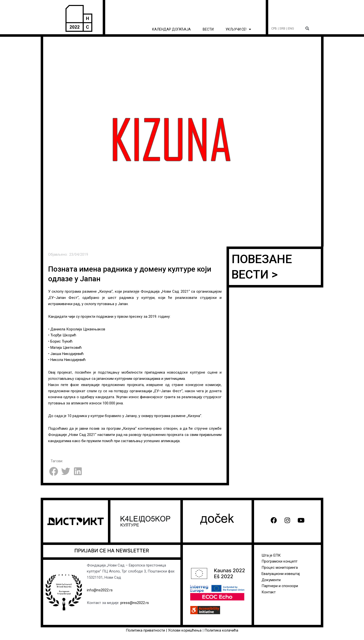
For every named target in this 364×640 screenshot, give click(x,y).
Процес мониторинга (280, 568)
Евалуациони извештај (281, 574)
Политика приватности (145, 630)
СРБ (274, 28)
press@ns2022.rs (135, 603)
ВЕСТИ (208, 29)
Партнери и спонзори (280, 586)
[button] (307, 29)
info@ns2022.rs (100, 590)
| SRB (282, 28)
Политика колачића (221, 630)
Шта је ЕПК (271, 555)
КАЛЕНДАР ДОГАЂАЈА (171, 29)
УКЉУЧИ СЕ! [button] (238, 29)
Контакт (269, 592)
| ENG (290, 28)
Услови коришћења (185, 630)
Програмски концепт (280, 561)
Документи (271, 580)
